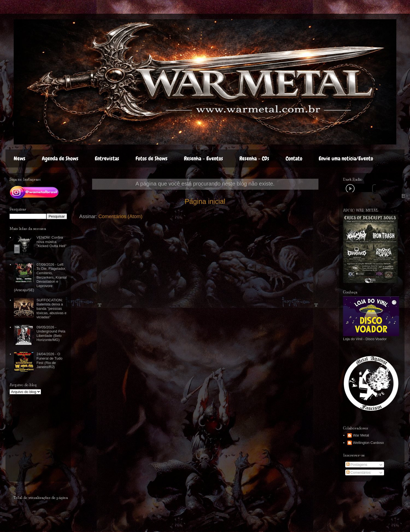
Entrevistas (107, 158)
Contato (294, 158)
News (20, 158)
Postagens (357, 465)
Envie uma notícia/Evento (346, 158)
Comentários (358, 472)
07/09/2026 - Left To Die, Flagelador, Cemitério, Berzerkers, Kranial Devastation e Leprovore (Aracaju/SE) (40, 277)
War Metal (361, 435)
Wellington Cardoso (368, 443)
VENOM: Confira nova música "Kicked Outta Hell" (51, 242)
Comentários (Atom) (120, 216)
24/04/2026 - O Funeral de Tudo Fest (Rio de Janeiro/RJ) (49, 360)
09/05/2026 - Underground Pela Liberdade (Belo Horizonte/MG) (51, 334)
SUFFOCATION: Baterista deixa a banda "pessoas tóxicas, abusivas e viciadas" (51, 309)
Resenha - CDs (254, 158)
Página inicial (205, 201)
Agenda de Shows (60, 158)
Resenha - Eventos (203, 158)
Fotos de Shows (152, 158)
